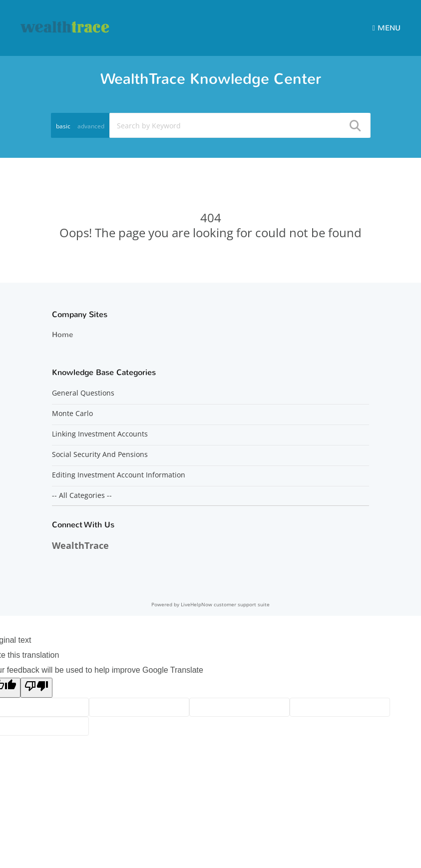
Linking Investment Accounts (100, 434)
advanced (91, 126)
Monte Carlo (72, 414)
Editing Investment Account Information (119, 475)
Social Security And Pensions (100, 454)
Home (62, 335)
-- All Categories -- (82, 495)
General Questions (83, 393)
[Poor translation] (36, 688)
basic (63, 126)
